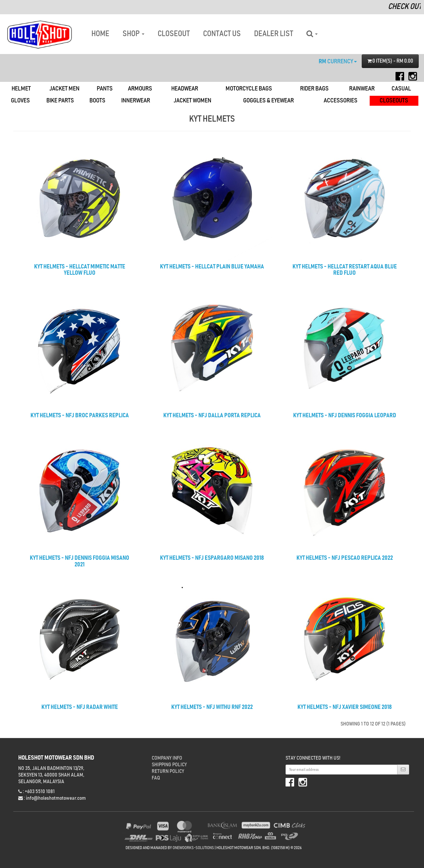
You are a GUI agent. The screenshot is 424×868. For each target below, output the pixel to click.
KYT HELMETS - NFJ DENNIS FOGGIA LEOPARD (345, 416)
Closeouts (394, 101)
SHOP (133, 34)
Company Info (167, 758)
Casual (401, 89)
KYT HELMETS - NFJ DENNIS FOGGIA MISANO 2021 (79, 561)
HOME (100, 34)
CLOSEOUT (174, 34)
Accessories (341, 101)
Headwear (185, 89)
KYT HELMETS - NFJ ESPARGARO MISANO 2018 (212, 558)
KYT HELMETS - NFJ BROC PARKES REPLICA (80, 416)
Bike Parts (60, 101)
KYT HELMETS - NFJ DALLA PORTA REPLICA (212, 416)
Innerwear (136, 101)
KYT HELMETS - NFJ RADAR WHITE (80, 707)
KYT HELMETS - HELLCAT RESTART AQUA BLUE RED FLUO (345, 270)
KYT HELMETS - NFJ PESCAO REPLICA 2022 (345, 558)
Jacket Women (192, 101)
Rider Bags (314, 89)
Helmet (21, 89)
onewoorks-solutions (193, 848)
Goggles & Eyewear (268, 101)
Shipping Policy (169, 765)
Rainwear (362, 89)
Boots (97, 101)
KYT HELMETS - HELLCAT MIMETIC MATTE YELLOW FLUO (80, 270)
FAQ (156, 778)
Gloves (20, 101)
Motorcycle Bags (249, 89)
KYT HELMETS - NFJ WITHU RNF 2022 (212, 707)
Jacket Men (64, 89)
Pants (105, 89)
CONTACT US (222, 34)
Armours (140, 89)
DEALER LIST (274, 34)
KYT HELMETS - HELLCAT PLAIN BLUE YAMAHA (212, 267)
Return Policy (168, 771)
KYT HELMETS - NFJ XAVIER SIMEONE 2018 (345, 707)
